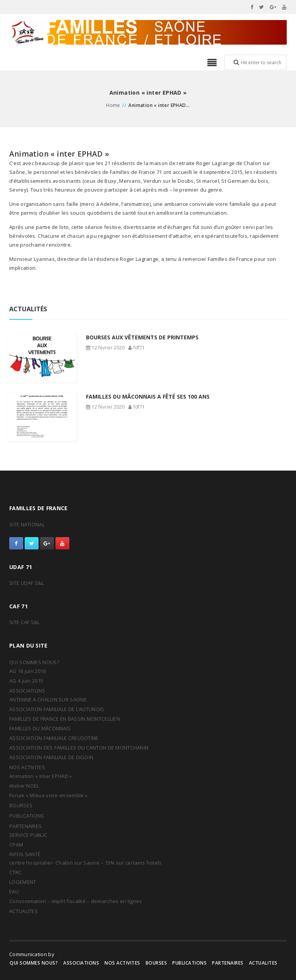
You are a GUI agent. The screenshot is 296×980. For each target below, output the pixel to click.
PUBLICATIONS (27, 816)
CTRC (15, 872)
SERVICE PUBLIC (28, 835)
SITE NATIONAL (27, 524)
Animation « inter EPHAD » (41, 776)
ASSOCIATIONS (27, 691)
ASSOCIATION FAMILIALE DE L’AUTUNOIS (57, 709)
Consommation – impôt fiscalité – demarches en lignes (76, 901)
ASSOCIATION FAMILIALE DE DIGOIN (51, 757)
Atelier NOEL (24, 786)
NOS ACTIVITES (27, 767)
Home (113, 105)
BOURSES (21, 805)
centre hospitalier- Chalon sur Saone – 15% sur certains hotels (86, 863)
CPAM (16, 845)
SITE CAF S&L (25, 622)
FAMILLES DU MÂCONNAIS (40, 728)
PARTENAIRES (25, 826)
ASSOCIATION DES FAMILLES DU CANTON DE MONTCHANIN (79, 748)
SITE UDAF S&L (27, 583)
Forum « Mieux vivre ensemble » (48, 795)
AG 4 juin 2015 (26, 681)
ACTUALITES (24, 911)
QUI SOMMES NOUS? (34, 662)
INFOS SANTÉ (25, 854)
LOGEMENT (23, 882)
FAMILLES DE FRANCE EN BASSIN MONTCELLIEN (65, 719)
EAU (14, 892)
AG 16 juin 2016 (28, 671)
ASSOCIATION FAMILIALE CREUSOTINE (54, 738)
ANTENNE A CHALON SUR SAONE (48, 700)
